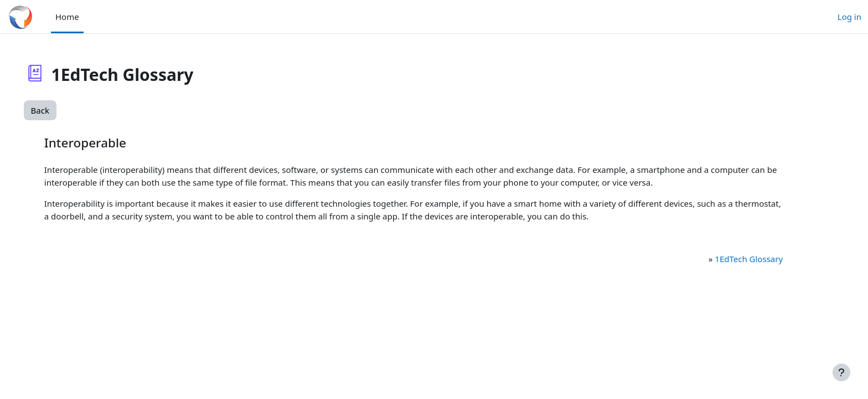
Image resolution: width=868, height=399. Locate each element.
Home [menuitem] (67, 17)
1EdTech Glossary (735, 259)
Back (56, 110)
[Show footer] (841, 372)
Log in (849, 17)
